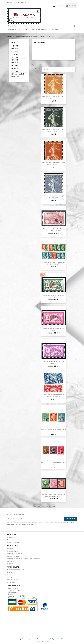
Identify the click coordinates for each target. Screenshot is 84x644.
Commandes (11, 572)
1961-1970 (14, 63)
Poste (13, 43)
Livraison (10, 549)
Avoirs (9, 575)
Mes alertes (11, 582)
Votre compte (13, 567)
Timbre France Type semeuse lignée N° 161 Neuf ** (54, 197)
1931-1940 (14, 54)
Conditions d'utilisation (15, 554)
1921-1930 (14, 52)
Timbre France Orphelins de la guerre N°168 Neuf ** (54, 230)
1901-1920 (14, 49)
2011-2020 (14, 71)
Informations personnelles (16, 570)
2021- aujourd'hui (17, 74)
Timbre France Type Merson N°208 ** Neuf (54, 329)
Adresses (10, 577)
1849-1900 (14, 46)
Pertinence (58, 69)
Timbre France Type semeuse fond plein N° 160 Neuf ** (54, 164)
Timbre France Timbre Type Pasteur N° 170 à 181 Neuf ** (54, 263)
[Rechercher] (42, 26)
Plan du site (11, 561)
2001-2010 (14, 68)
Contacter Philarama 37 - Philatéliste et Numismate (24, 559)
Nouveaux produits (13, 540)
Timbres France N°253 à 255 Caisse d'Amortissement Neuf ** (54, 495)
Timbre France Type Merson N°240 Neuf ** (54, 362)
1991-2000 (14, 66)
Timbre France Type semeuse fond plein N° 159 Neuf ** (54, 130)
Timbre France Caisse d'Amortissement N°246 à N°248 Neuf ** (54, 430)
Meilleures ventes (13, 542)
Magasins (10, 564)
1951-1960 (14, 60)
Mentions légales (13, 551)
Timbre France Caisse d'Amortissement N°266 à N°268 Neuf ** (54, 463)
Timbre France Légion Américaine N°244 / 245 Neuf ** (54, 396)
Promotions (11, 537)
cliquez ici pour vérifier (58, 639)
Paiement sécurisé (13, 556)
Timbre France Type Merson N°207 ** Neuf (54, 296)
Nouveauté (15, 77)
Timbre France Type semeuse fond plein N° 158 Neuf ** (54, 97)
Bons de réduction (13, 580)
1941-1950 (14, 57)
